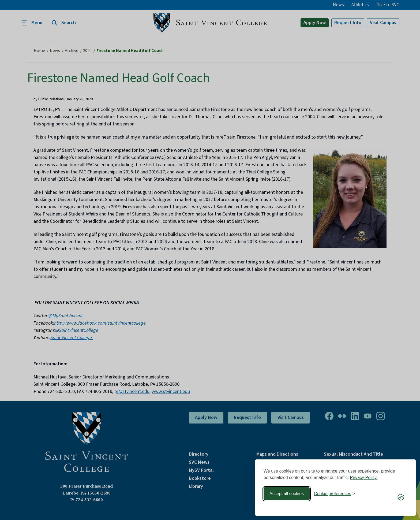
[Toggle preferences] (334, 494)
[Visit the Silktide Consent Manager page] (401, 497)
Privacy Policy (363, 478)
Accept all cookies (287, 494)
